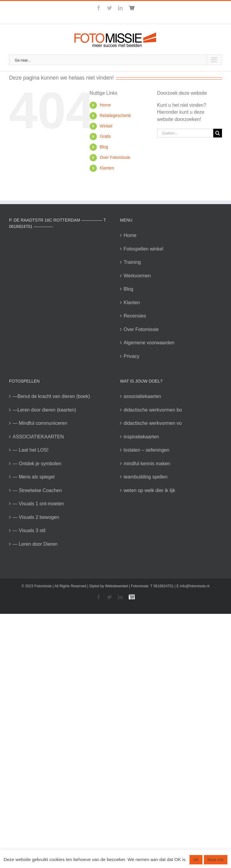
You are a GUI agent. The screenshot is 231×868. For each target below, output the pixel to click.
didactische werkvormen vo (153, 423)
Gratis (105, 136)
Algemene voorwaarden (149, 343)
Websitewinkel (116, 586)
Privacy (131, 356)
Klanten (107, 168)
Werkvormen (137, 276)
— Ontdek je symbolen (37, 464)
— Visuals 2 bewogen (36, 517)
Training (132, 262)
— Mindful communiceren (40, 423)
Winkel (106, 126)
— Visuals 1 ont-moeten (38, 504)
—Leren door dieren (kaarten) (44, 410)
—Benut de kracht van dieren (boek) (51, 396)
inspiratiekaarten (141, 437)
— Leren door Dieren (35, 544)
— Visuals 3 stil (29, 530)
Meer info (216, 860)
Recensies (135, 316)
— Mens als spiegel (34, 477)
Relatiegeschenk (115, 115)
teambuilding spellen (146, 477)
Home (105, 105)
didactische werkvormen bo (153, 410)
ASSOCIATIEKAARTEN (38, 437)
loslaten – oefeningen (146, 450)
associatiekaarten (142, 396)
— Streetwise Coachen (37, 490)
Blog (104, 147)
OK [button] (196, 860)
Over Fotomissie (115, 157)
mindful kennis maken (147, 464)
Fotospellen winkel (143, 249)
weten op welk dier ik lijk (149, 490)
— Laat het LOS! (31, 450)
